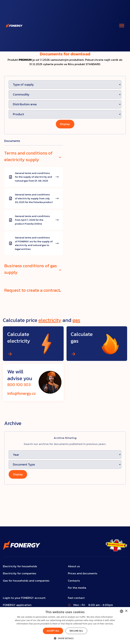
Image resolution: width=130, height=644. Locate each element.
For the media (77, 588)
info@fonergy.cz (21, 393)
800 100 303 (19, 385)
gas (76, 320)
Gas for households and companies (26, 581)
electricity (50, 320)
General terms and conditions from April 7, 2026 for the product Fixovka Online (32, 220)
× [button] (126, 611)
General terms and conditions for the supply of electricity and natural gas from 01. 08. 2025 (33, 177)
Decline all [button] (76, 631)
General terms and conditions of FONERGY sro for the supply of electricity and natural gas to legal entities (34, 243)
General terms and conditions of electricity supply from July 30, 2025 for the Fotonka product (34, 198)
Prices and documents (83, 573)
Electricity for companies (20, 573)
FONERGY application (17, 605)
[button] (65, 638)
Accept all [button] (53, 631)
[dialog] (65, 626)
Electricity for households (20, 566)
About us (74, 566)
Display (65, 124)
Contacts (74, 581)
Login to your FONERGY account (24, 598)
